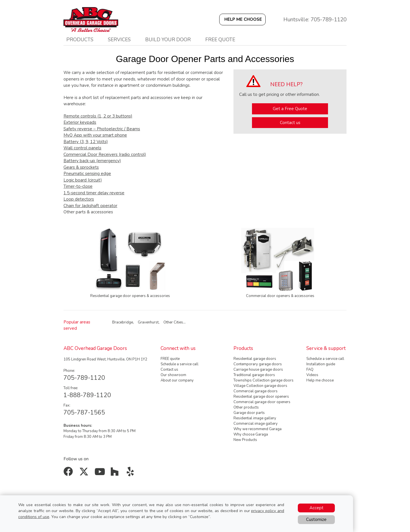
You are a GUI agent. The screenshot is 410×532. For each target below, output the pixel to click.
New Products (245, 440)
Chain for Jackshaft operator (90, 206)
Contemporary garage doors (258, 364)
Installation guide (321, 364)
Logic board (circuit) (83, 180)
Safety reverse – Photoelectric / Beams (102, 129)
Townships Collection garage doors (264, 380)
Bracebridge (123, 322)
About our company (177, 380)
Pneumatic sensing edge (87, 174)
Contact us (290, 123)
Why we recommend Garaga (258, 429)
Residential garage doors (255, 359)
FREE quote (170, 359)
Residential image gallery (255, 418)
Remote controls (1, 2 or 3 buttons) (98, 116)
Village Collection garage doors (260, 386)
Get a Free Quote (290, 109)
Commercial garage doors (256, 391)
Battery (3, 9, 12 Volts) (86, 142)
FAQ (310, 370)
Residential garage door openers (261, 397)
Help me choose (320, 380)
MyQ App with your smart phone (95, 135)
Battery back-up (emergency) (92, 161)
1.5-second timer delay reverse (94, 193)
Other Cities (173, 322)
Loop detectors (79, 199)
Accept (316, 508)
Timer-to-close (78, 186)
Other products (246, 407)
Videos (312, 375)
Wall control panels (82, 148)
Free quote (220, 40)
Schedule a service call (180, 364)
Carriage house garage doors (258, 370)
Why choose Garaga (251, 434)
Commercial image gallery (256, 424)
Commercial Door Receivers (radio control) (105, 154)
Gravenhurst (148, 322)
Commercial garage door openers (262, 402)
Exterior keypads (80, 122)
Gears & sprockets (81, 167)
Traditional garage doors (254, 375)
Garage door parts (249, 413)
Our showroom (173, 375)
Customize (316, 519)
